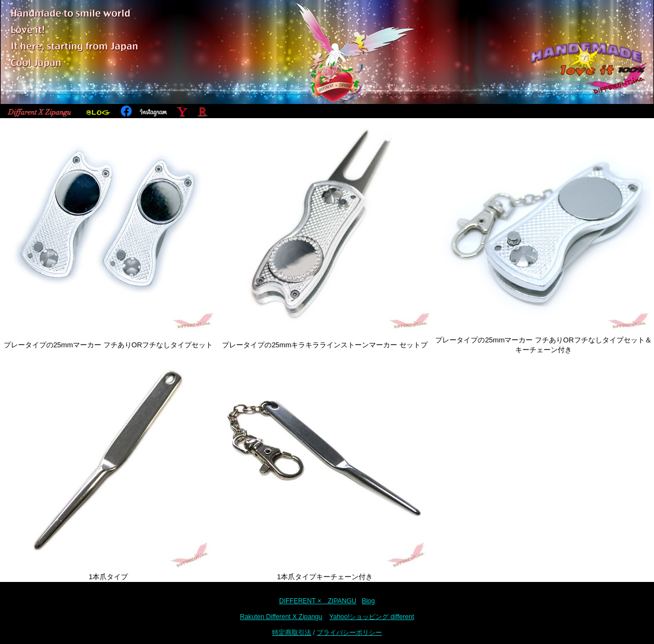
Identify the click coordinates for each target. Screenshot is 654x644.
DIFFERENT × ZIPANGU (318, 601)
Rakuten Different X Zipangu (281, 617)
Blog (368, 601)
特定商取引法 (292, 633)
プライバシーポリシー (349, 633)
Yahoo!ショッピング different (372, 617)
